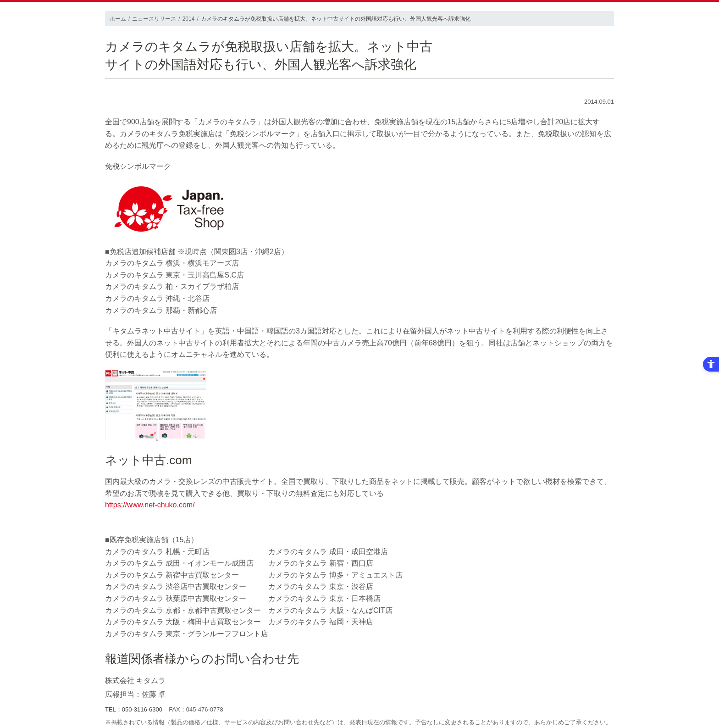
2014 (189, 19)
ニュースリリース (154, 19)
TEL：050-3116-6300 (134, 709)
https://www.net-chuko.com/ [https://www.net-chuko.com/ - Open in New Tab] (150, 505)
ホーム (118, 19)
